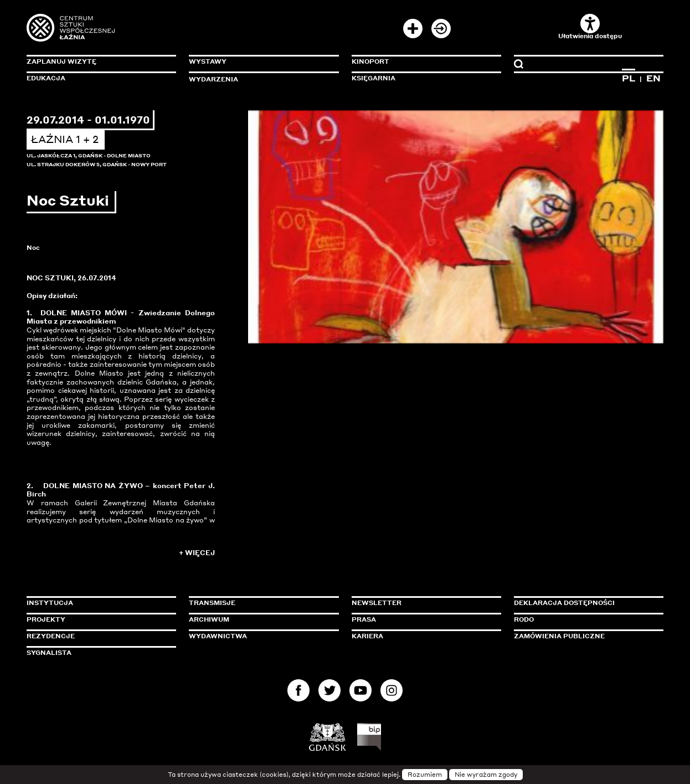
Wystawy (208, 62)
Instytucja (50, 603)
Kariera (367, 636)
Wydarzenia (213, 79)
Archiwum (209, 619)
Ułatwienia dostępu (590, 27)
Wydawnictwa (218, 636)
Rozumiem (425, 775)
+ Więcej (197, 553)
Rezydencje (51, 636)
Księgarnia (374, 78)
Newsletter (377, 603)
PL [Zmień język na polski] (629, 78)
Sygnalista (49, 653)
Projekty (46, 619)
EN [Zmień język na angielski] (653, 78)
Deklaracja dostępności (564, 603)
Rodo (524, 619)
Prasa (364, 619)
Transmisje (259, 603)
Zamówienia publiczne (584, 636)
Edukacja (46, 78)
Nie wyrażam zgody (486, 775)
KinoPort (370, 62)
